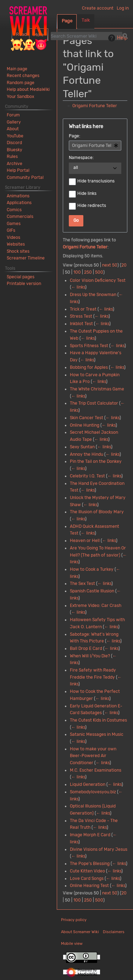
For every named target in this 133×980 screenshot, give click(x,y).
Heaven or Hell (85, 541)
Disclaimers (114, 932)
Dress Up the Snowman (93, 295)
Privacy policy (74, 920)
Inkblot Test (81, 324)
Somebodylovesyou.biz (93, 792)
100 (77, 272)
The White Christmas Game (97, 389)
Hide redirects (92, 206)
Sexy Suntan (82, 447)
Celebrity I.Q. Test (87, 476)
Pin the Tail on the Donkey (96, 461)
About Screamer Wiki (80, 932)
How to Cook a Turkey (92, 569)
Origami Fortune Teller (95, 106)
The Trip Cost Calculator (94, 403)
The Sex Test (82, 584)
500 (99, 272)
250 (88, 272)
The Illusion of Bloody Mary (97, 512)
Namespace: (81, 158)
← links (78, 287)
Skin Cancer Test (87, 418)
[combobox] (95, 146)
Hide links (87, 193)
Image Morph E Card (90, 835)
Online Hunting (85, 425)
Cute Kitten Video (87, 871)
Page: (74, 136)
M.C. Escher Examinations (96, 770)
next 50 (110, 265)
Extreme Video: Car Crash (96, 606)
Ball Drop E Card (86, 648)
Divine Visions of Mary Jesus (99, 849)
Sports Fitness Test (89, 346)
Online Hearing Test (89, 886)
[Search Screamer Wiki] (87, 36)
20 (124, 265)
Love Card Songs (87, 878)
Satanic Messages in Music (97, 734)
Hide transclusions (96, 181)
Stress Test (81, 316)
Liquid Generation (88, 784)
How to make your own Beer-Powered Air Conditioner (93, 756)
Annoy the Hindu (87, 454)
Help (117, 38)
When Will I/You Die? (90, 656)
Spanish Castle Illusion (92, 591)
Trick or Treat (83, 309)
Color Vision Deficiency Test (98, 280)
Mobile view (72, 944)
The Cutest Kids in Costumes (98, 720)
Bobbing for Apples (89, 367)
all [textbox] (76, 168)
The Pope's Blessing (90, 864)
